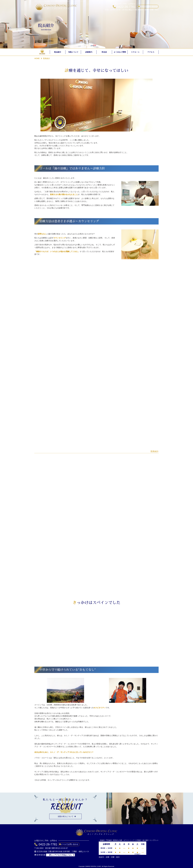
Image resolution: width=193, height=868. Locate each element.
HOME (42, 54)
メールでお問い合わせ (149, 6)
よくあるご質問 (120, 52)
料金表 (104, 52)
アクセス (151, 52)
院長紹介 (58, 52)
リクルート (135, 52)
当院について (73, 52)
